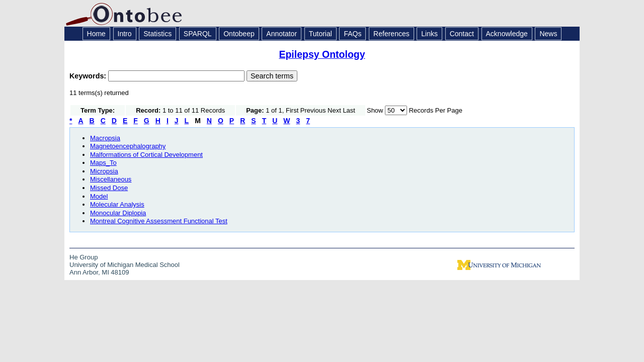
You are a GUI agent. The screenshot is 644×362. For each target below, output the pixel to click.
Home (96, 34)
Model (99, 196)
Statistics (157, 34)
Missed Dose (109, 188)
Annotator (281, 34)
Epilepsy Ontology (322, 54)
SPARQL (198, 34)
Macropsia (105, 138)
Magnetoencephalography (128, 146)
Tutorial (320, 34)
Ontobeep (239, 34)
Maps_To (103, 163)
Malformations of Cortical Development (146, 155)
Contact (462, 34)
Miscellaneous (111, 179)
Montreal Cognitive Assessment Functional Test (159, 221)
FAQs (352, 34)
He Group (84, 257)
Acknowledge (507, 34)
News (548, 34)
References (391, 34)
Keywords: (89, 76)
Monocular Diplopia (118, 213)
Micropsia (104, 171)
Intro (125, 34)
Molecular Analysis (117, 204)
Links (429, 34)
